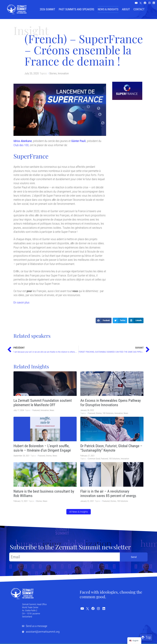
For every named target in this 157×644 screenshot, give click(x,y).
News (52, 410)
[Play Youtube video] (60, 110)
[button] (104, 320)
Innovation (63, 73)
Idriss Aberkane (23, 141)
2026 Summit (47, 9)
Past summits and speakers (76, 9)
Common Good (94, 459)
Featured (36, 410)
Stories (53, 73)
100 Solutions (108, 413)
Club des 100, (21, 145)
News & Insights (108, 9)
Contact (139, 9)
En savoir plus (21, 302)
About (126, 9)
